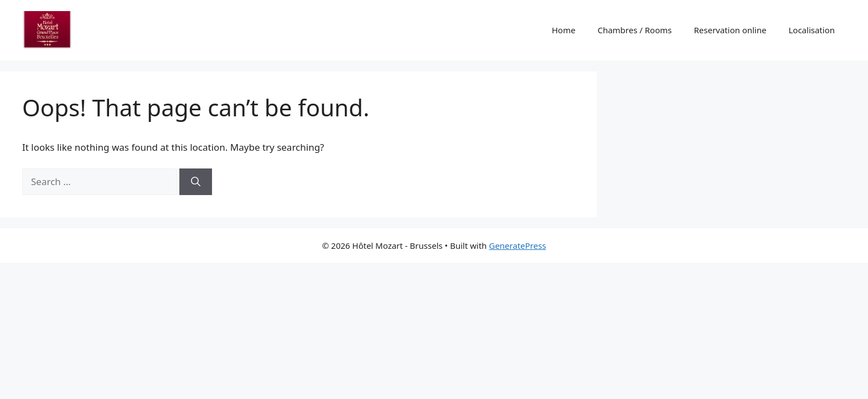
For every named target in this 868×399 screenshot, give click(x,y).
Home (564, 30)
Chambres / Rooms (634, 30)
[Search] (196, 182)
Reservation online (730, 30)
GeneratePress (517, 245)
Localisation (812, 30)
